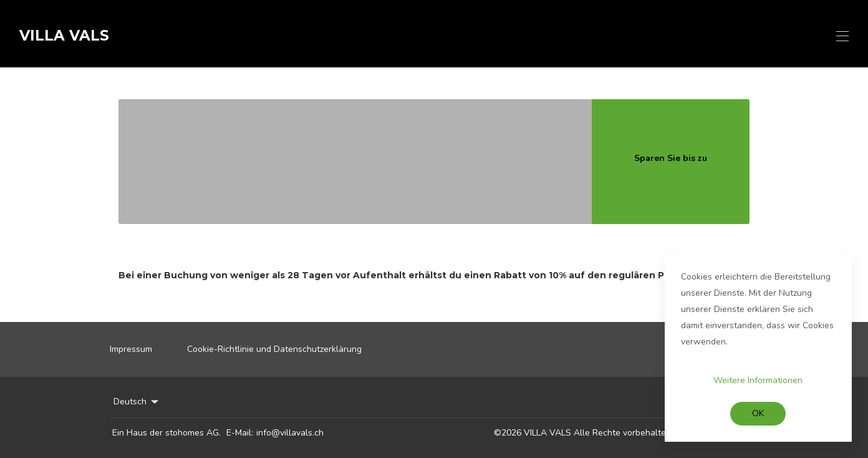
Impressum (131, 349)
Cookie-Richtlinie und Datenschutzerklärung (274, 349)
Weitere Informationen (758, 380)
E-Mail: (240, 433)
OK (758, 413)
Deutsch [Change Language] (137, 402)
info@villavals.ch (290, 433)
